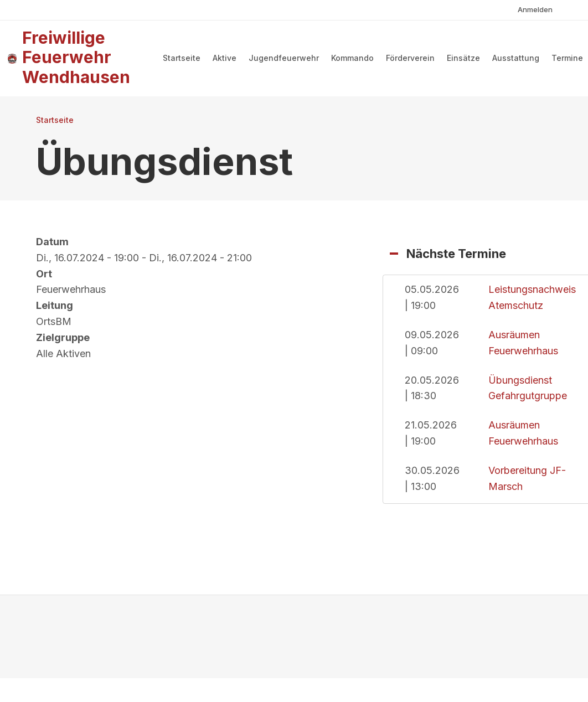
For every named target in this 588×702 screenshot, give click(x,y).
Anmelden (535, 9)
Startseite (182, 58)
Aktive (225, 58)
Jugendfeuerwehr (284, 58)
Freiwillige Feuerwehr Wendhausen (76, 58)
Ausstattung (516, 58)
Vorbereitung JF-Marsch (527, 478)
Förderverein (410, 58)
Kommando (352, 58)
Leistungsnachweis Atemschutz (532, 297)
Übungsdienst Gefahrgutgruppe (528, 388)
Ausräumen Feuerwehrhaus (523, 343)
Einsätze (463, 58)
